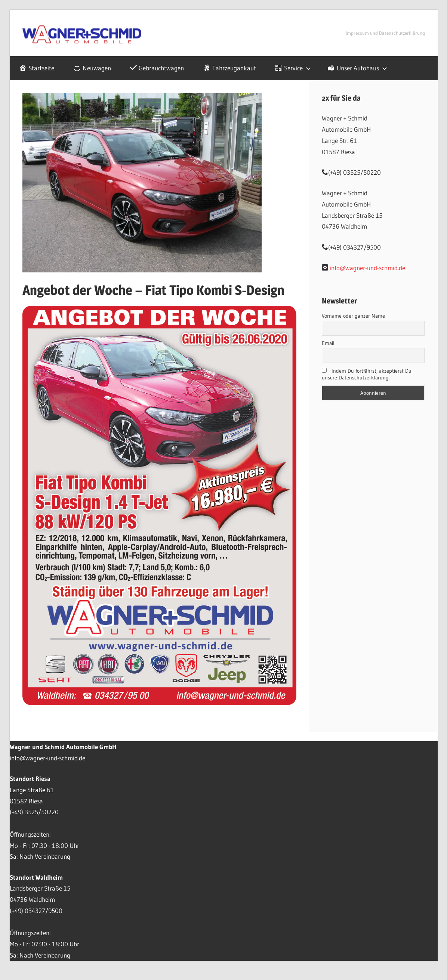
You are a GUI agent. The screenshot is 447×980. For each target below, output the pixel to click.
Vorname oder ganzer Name (353, 316)
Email (328, 343)
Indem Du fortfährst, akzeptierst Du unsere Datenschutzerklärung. (367, 374)
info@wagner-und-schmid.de (367, 268)
